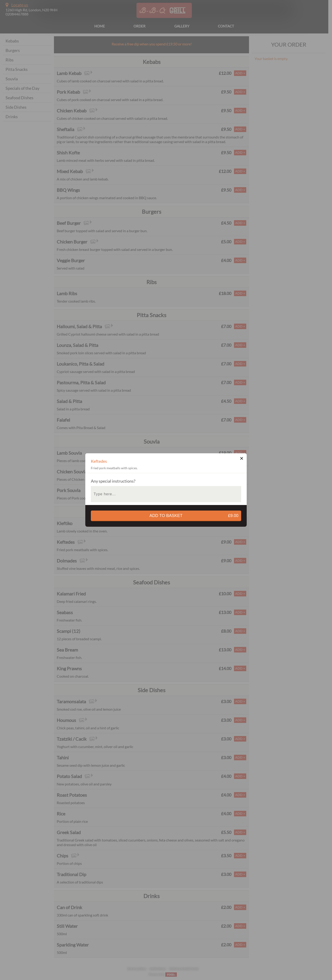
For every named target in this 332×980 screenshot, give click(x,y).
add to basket (195, 516)
